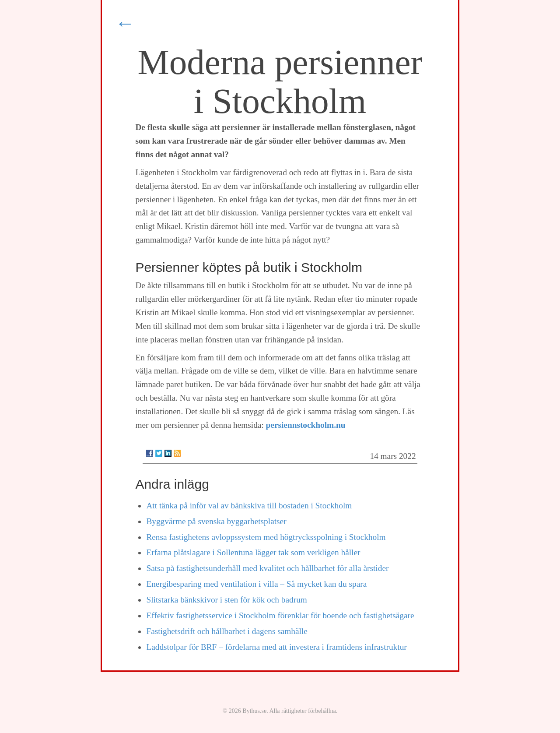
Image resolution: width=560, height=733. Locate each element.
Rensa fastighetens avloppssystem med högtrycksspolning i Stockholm (266, 537)
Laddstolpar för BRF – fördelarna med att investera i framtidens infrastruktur (276, 647)
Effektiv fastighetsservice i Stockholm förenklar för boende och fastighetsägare (280, 615)
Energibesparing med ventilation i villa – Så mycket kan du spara (256, 584)
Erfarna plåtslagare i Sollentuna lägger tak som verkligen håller (253, 552)
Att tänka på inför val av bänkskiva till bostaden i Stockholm (249, 506)
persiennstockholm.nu (306, 425)
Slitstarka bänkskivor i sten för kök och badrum (226, 600)
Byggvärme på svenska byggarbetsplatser (216, 521)
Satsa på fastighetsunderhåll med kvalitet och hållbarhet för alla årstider (267, 568)
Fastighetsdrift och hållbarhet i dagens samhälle (227, 631)
